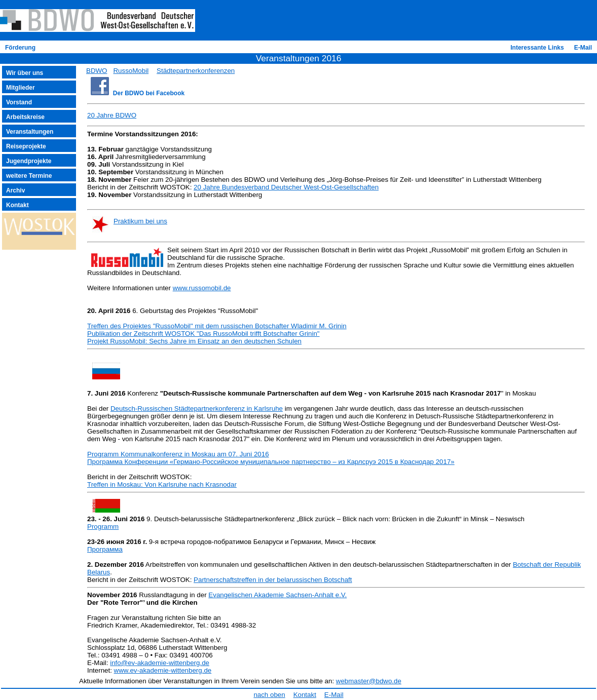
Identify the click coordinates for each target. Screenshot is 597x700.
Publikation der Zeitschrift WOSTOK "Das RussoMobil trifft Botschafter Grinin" (203, 334)
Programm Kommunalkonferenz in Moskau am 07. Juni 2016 (178, 454)
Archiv (15, 190)
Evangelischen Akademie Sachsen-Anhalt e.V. (277, 595)
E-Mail (583, 48)
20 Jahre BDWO (112, 115)
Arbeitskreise (25, 117)
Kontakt (17, 205)
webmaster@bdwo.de (369, 681)
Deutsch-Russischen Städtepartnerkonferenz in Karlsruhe (197, 409)
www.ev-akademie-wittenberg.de (163, 670)
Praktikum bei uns (140, 221)
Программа (105, 549)
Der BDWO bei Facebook (149, 93)
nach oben (269, 695)
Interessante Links (537, 48)
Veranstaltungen (30, 132)
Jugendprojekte (29, 161)
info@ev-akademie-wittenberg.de (160, 663)
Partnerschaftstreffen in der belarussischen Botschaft (273, 580)
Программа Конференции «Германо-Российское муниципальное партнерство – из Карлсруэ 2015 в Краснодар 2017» (271, 462)
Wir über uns (25, 73)
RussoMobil (131, 71)
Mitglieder (21, 88)
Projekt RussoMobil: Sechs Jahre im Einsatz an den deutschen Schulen (194, 341)
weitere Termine (29, 176)
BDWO (97, 71)
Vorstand (19, 102)
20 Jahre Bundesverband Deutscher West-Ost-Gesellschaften (286, 187)
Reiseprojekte (26, 146)
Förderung (20, 48)
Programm (103, 527)
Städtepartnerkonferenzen (196, 71)
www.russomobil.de (202, 288)
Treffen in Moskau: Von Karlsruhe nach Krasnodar (162, 484)
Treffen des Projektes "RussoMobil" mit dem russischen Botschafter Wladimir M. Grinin (217, 326)
